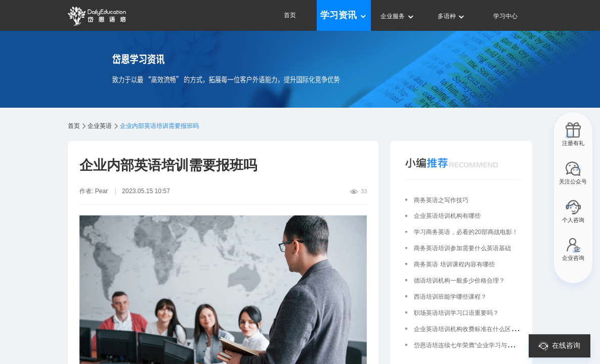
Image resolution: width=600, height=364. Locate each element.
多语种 (452, 16)
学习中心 (505, 16)
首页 (290, 15)
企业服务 (397, 16)
